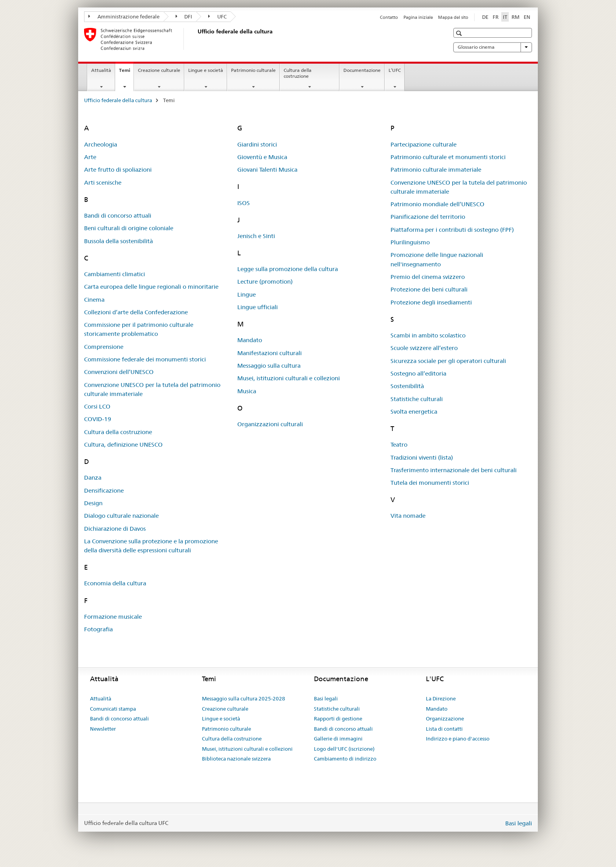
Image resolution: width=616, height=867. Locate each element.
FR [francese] (496, 17)
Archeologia (101, 144)
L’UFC (395, 70)
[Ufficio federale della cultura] (196, 39)
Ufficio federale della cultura (118, 100)
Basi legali (326, 698)
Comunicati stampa (113, 709)
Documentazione (362, 70)
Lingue (247, 294)
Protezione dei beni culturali (429, 289)
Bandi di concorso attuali (118, 215)
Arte (90, 157)
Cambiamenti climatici (115, 274)
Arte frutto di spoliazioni (118, 170)
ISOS (244, 203)
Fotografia (98, 629)
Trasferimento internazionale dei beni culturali (454, 470)
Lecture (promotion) (265, 281)
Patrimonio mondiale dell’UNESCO (437, 204)
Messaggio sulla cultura (269, 366)
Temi (126, 73)
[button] (460, 33)
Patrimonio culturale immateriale (436, 170)
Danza (93, 477)
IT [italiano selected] (505, 17)
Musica (247, 391)
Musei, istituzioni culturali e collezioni (289, 378)
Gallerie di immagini (338, 739)
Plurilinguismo (410, 242)
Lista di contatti (444, 729)
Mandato (250, 340)
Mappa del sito (453, 17)
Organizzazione (445, 719)
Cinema (94, 300)
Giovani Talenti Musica (267, 170)
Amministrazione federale (124, 16)
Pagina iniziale (418, 17)
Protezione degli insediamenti (431, 302)
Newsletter (103, 729)
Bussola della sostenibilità (118, 241)
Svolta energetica (414, 412)
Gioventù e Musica (262, 157)
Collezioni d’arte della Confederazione (136, 312)
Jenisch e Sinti (256, 236)
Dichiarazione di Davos (115, 529)
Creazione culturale (159, 70)
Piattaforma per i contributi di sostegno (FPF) (452, 230)
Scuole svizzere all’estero (424, 348)
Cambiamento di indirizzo (345, 759)
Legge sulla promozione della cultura (288, 269)
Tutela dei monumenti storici (430, 483)
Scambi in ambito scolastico (428, 335)
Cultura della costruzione (298, 73)
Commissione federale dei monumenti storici (145, 359)
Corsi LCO (97, 406)
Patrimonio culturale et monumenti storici (448, 157)
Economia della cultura (115, 583)
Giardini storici (257, 144)
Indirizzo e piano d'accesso (458, 739)
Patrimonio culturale (253, 70)
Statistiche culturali (417, 399)
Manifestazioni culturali (269, 353)
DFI (184, 16)
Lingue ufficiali (258, 307)
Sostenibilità (407, 386)
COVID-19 (98, 419)
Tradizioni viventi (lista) (422, 457)
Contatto (389, 17)
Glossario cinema (493, 47)
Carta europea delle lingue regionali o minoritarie (151, 287)
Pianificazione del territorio (428, 217)
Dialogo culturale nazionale (121, 516)
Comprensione (104, 347)
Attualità (101, 70)
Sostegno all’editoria (418, 373)
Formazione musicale (113, 617)
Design (93, 503)
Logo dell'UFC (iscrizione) (344, 749)
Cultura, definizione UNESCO (123, 444)
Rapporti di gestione (338, 719)
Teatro (399, 444)
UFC (217, 16)
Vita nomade (408, 516)
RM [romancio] (515, 17)
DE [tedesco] (485, 17)
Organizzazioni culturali (270, 424)
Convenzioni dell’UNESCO (119, 372)
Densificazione (104, 490)
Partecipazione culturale (423, 144)
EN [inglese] (527, 17)
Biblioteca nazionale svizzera (236, 759)
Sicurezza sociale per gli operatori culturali (448, 361)
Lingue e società (206, 70)
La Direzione (441, 698)
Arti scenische (103, 182)
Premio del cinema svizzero (428, 277)
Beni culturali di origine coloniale (129, 228)
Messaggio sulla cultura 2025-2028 (244, 698)
